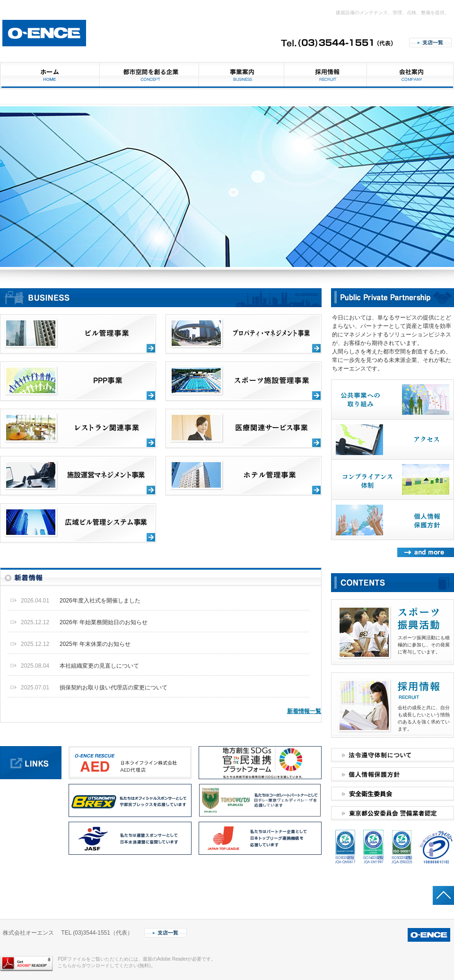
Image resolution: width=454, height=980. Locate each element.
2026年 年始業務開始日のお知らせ (104, 622)
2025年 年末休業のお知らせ (95, 644)
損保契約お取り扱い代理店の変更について (113, 688)
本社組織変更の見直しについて (99, 666)
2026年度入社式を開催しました (100, 601)
